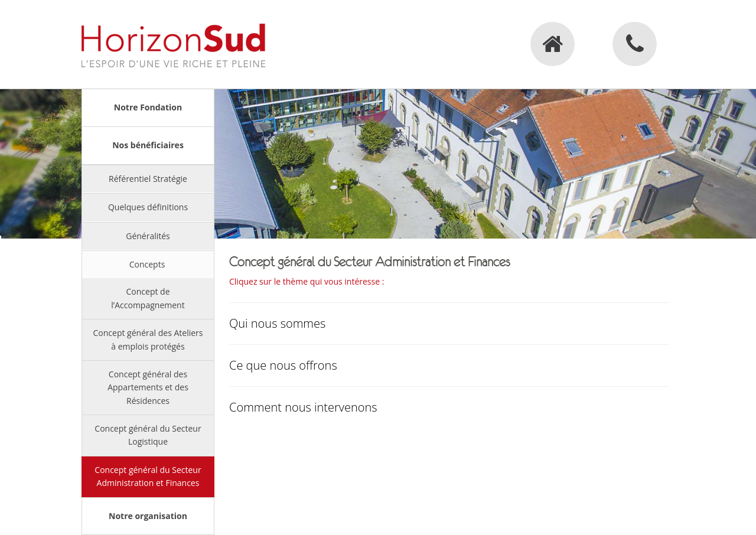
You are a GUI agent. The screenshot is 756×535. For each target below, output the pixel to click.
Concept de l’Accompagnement (148, 298)
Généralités (148, 236)
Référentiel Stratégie (148, 179)
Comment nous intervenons (303, 407)
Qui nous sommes (277, 323)
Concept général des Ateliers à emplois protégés (148, 339)
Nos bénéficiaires (148, 145)
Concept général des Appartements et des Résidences (148, 387)
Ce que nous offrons (283, 365)
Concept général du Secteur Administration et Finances (148, 476)
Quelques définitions (148, 207)
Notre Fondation (148, 107)
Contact (635, 44)
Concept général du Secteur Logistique (148, 435)
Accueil (553, 44)
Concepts (147, 264)
